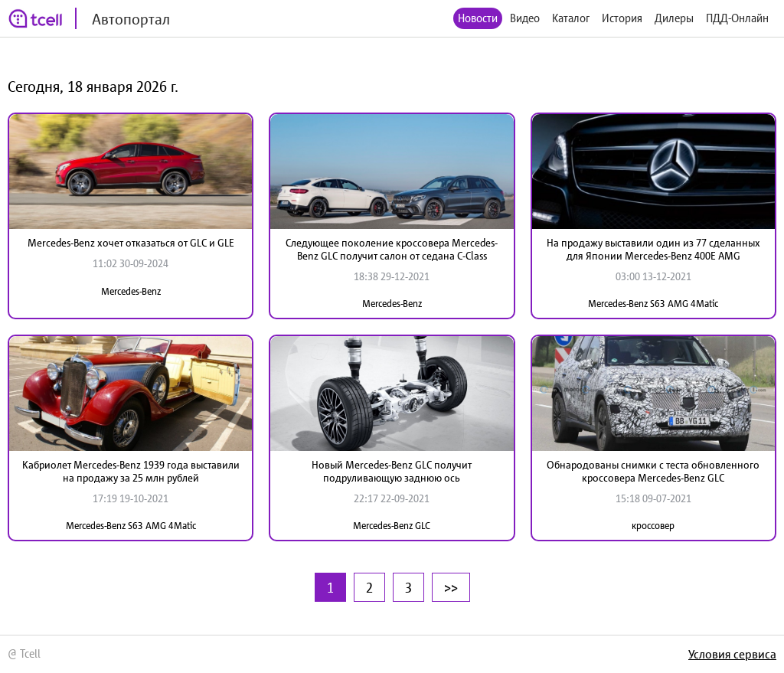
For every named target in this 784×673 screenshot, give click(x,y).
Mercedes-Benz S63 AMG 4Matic (653, 304)
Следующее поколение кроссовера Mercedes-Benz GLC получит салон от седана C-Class (392, 249)
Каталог (571, 18)
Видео (525, 18)
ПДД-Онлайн (737, 18)
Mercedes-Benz (131, 291)
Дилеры (674, 18)
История (622, 18)
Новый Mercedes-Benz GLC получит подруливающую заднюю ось (392, 471)
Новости (478, 18)
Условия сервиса (732, 654)
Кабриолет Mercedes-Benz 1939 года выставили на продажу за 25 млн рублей (131, 471)
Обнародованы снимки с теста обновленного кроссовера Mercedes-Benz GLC (653, 471)
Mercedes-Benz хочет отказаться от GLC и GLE (131, 243)
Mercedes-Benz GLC (392, 526)
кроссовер (653, 526)
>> (451, 587)
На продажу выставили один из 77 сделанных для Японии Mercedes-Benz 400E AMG (653, 249)
